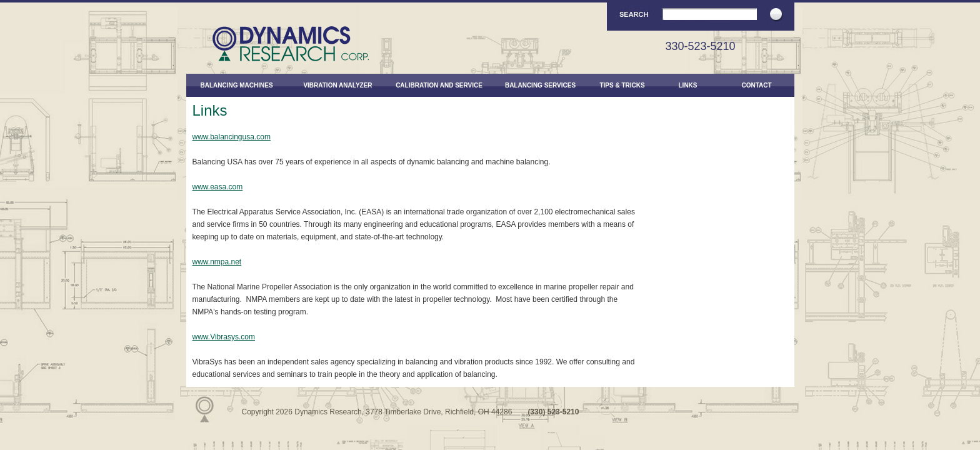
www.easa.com (218, 187)
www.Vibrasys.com (224, 337)
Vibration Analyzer (337, 85)
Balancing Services (540, 85)
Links (688, 85)
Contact (756, 85)
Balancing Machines (236, 85)
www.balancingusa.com (232, 137)
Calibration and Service (439, 85)
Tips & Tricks (622, 85)
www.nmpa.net (217, 262)
